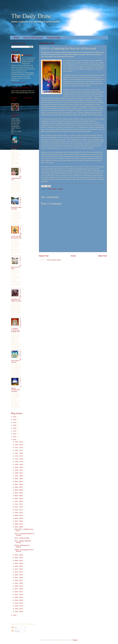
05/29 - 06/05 (19, 527)
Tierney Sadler (28, 55)
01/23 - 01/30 (19, 603)
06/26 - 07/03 (19, 515)
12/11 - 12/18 (19, 447)
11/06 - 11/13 (19, 462)
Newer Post (44, 256)
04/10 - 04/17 (19, 572)
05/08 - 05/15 (19, 561)
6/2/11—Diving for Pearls (22, 538)
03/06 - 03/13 (19, 586)
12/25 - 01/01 (19, 442)
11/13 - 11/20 (19, 459)
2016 (15, 425)
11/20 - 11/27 (19, 456)
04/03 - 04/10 (19, 575)
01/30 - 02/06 (19, 600)
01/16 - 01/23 (19, 606)
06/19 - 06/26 (19, 518)
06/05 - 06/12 (19, 524)
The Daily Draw (31, 16)
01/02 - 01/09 (19, 612)
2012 (15, 437)
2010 (15, 615)
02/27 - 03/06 (19, 589)
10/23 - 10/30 (19, 467)
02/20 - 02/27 (19, 592)
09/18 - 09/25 (19, 481)
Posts (14, 628)
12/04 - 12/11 (19, 450)
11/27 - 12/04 (19, 453)
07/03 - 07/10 (19, 513)
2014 (15, 431)
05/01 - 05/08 (19, 563)
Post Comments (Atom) (54, 260)
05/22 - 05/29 (19, 555)
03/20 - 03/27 (19, 580)
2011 (15, 439)
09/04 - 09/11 (19, 487)
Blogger (75, 640)
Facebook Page (54, 38)
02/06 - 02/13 (19, 597)
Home (16, 38)
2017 (15, 422)
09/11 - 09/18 (19, 484)
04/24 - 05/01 (19, 566)
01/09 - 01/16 (19, 609)
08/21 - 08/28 (19, 493)
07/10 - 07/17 (19, 510)
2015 (15, 428)
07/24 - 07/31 (19, 504)
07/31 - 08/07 (19, 501)
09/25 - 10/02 (19, 479)
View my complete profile (19, 83)
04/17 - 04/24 (19, 569)
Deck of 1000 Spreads (33, 38)
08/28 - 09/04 (19, 490)
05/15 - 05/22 (19, 558)
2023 (15, 417)
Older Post (102, 256)
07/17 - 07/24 (19, 507)
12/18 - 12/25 (19, 445)
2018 (15, 420)
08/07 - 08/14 (19, 498)
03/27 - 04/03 (19, 578)
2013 (15, 434)
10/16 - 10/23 (19, 470)
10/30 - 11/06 (19, 464)
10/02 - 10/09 (19, 476)
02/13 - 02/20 (19, 595)
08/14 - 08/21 (19, 496)
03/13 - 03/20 (19, 583)
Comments (16, 631)
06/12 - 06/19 (19, 521)
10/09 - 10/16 (19, 473)
